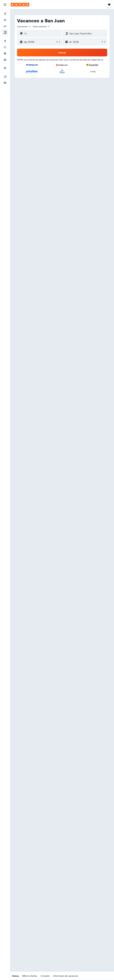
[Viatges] (5, 68)
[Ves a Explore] (5, 41)
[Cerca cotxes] (5, 26)
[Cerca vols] (5, 14)
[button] (5, 5)
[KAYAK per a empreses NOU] (5, 60)
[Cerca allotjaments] (5, 20)
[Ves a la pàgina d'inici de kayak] (20, 5)
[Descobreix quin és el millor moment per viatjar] (5, 53)
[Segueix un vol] (5, 47)
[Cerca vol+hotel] (5, 32)
